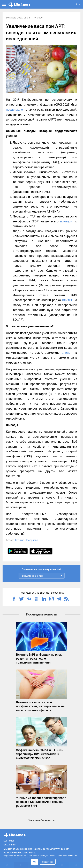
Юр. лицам (9, 845)
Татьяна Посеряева (26, 540)
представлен (15, 110)
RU (78, 4)
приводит (67, 221)
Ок (35, 862)
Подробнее (48, 862)
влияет (67, 300)
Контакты (9, 841)
